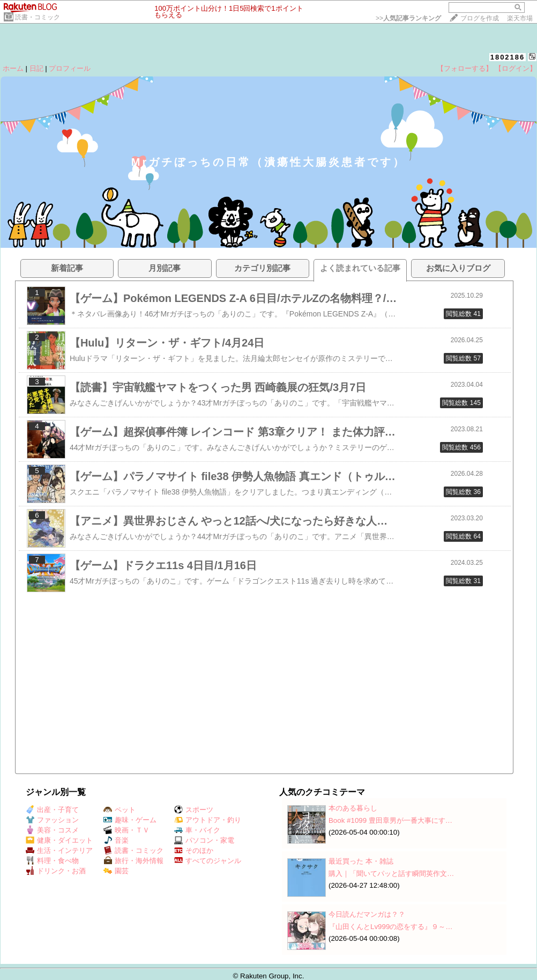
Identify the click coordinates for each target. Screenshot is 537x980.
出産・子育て (52, 810)
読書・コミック (38, 17)
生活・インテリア (59, 850)
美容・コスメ (52, 830)
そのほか (194, 850)
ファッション (52, 820)
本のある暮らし (353, 808)
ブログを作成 (480, 18)
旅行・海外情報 (133, 861)
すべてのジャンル (208, 861)
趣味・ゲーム (130, 820)
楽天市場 (520, 18)
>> (408, 18)
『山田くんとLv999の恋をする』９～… (391, 927)
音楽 (116, 840)
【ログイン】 (516, 68)
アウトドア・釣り (208, 820)
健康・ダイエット (59, 840)
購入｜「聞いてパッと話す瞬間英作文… (391, 874)
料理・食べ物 (52, 861)
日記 (36, 68)
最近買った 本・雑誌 (361, 861)
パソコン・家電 (204, 840)
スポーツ (194, 810)
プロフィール (70, 68)
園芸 (116, 871)
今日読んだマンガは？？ (367, 914)
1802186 (508, 57)
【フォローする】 (465, 68)
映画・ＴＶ (126, 830)
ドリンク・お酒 (56, 871)
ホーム (13, 68)
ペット (120, 810)
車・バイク (197, 830)
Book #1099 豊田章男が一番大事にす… (390, 820)
